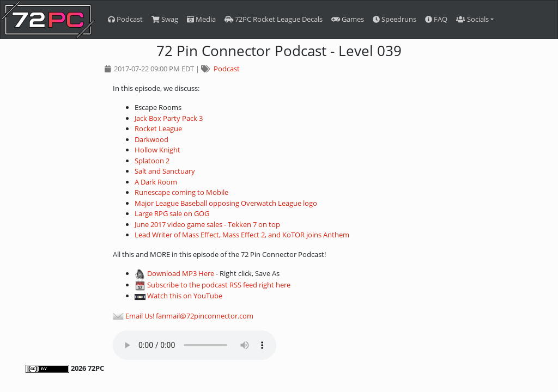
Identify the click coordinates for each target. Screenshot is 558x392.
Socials (472, 19)
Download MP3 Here (181, 273)
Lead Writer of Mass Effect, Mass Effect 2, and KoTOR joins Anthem (242, 235)
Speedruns (395, 19)
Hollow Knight (157, 150)
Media (201, 19)
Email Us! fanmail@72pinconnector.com (189, 316)
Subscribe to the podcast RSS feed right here (219, 285)
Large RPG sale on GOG (172, 213)
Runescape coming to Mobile (181, 192)
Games (348, 19)
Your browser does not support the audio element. (195, 345)
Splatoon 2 (152, 161)
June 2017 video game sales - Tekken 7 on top (207, 224)
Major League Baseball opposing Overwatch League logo (226, 203)
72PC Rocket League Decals (274, 19)
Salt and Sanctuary (165, 171)
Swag (165, 19)
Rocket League (158, 128)
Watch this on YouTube (185, 296)
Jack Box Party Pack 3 (169, 118)
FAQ (436, 19)
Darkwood (151, 139)
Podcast (125, 19)
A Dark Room (156, 182)
